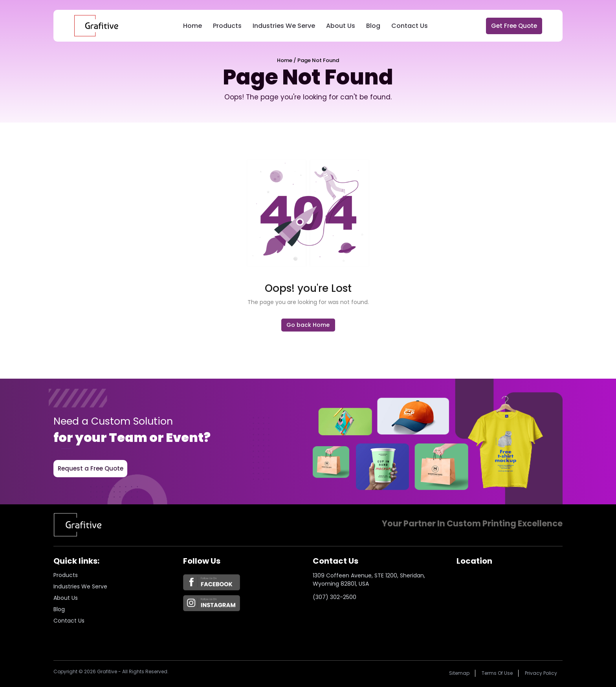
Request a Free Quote (91, 468)
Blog (373, 26)
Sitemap (459, 673)
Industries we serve (80, 586)
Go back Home (308, 325)
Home (192, 26)
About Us (341, 26)
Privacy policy (541, 673)
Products (227, 26)
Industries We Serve (284, 26)
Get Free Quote (514, 26)
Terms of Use (497, 673)
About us (66, 598)
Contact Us (410, 26)
